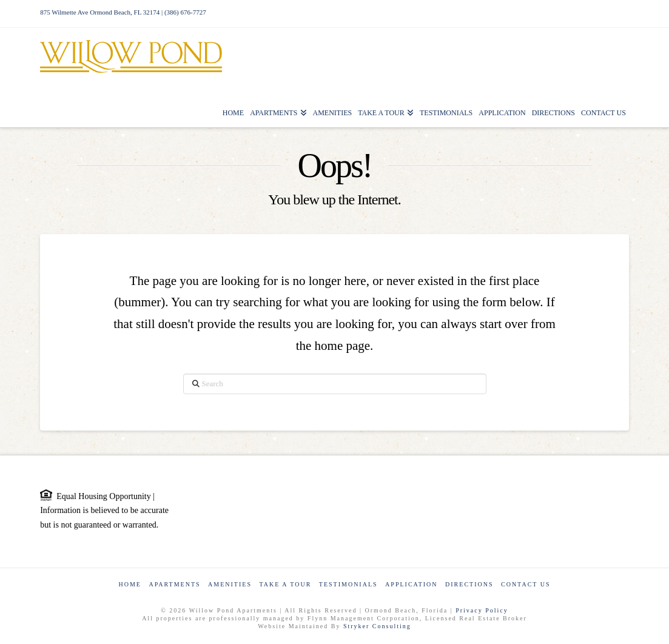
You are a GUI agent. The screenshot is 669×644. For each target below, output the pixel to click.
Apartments (174, 584)
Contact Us (526, 584)
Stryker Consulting (377, 626)
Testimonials (348, 584)
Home (129, 584)
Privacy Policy (482, 610)
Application (411, 584)
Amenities (230, 584)
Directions (469, 584)
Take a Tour (285, 584)
